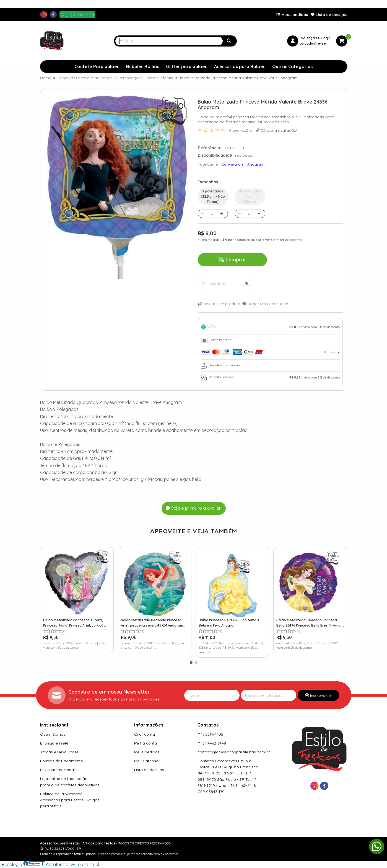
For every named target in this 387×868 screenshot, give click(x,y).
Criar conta (145, 734)
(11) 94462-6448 (212, 743)
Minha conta (146, 743)
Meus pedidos (292, 15)
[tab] (270, 328)
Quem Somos (53, 734)
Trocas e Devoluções (59, 752)
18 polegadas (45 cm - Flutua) (250, 197)
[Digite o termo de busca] (169, 41)
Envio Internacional (57, 770)
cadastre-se (315, 43)
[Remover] (202, 214)
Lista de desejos (329, 15)
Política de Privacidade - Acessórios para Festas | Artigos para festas (70, 800)
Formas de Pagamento (62, 761)
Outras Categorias (292, 66)
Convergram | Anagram (243, 164)
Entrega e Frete (54, 743)
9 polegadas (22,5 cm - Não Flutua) (213, 197)
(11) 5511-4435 (210, 734)
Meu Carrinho (146, 761)
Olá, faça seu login (315, 38)
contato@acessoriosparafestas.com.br (234, 752)
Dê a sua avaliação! (276, 130)
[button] (191, 663)
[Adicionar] (222, 214)
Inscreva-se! (318, 696)
